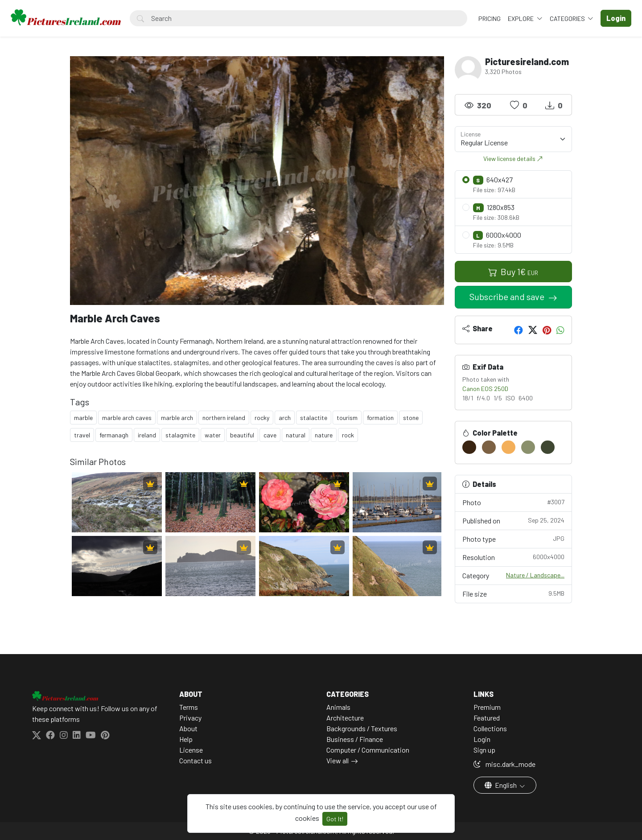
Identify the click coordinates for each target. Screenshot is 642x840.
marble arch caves (127, 418)
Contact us (195, 760)
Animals (338, 707)
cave (270, 435)
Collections (490, 728)
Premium (487, 707)
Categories (568, 19)
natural (296, 435)
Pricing (490, 19)
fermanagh (114, 435)
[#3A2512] (469, 447)
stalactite (314, 418)
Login (482, 739)
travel (82, 435)
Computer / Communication (368, 750)
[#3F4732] (548, 447)
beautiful (242, 435)
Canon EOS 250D (485, 389)
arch (285, 418)
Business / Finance (355, 739)
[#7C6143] (489, 447)
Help (186, 739)
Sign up (484, 750)
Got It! (335, 819)
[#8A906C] (528, 447)
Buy (513, 272)
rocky (262, 418)
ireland (147, 435)
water (213, 435)
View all (337, 760)
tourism (347, 418)
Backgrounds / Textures (362, 728)
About (188, 728)
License (191, 750)
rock (348, 435)
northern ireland (224, 418)
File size (514, 593)
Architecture (345, 718)
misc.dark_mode (504, 764)
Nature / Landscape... (535, 575)
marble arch (177, 418)
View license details (513, 159)
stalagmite (180, 435)
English (501, 785)
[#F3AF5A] (508, 447)
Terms (189, 707)
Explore (521, 19)
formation (380, 418)
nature (324, 435)
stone (411, 418)
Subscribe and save (508, 296)
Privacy (190, 718)
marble (83, 418)
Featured (487, 718)
